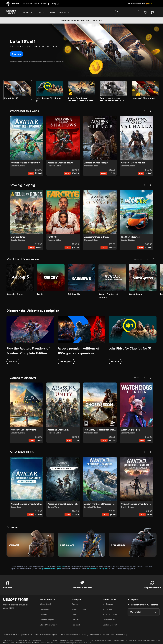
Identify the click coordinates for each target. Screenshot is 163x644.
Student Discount (110, 625)
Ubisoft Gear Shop (49, 625)
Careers (43, 614)
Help (56, 3)
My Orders (107, 609)
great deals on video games (52, 569)
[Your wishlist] (146, 12)
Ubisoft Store (61, 566)
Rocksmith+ (77, 625)
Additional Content (80, 609)
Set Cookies (34, 634)
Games (75, 604)
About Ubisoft (46, 604)
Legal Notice (96, 634)
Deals (74, 614)
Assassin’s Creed (93, 569)
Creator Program (47, 620)
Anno (107, 569)
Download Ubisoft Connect (36, 3)
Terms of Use (8, 634)
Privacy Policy (22, 634)
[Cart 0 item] (152, 12)
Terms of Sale (109, 634)
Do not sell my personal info (53, 634)
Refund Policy (122, 634)
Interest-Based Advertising (77, 634)
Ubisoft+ (75, 620)
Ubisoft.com (45, 609)
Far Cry (102, 569)
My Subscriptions (110, 614)
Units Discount (109, 620)
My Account (108, 604)
